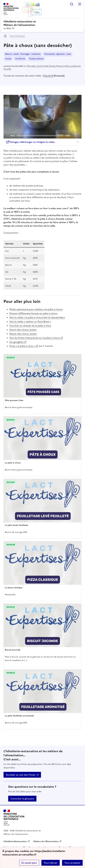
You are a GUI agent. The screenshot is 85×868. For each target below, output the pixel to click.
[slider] (40, 136)
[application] (42, 117)
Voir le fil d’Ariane (17, 36)
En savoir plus (29, 863)
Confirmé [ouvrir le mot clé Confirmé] (20, 59)
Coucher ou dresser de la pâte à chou (30, 326)
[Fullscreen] (78, 135)
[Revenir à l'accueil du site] (14, 818)
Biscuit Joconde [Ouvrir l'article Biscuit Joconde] (13, 650)
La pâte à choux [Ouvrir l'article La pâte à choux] (13, 463)
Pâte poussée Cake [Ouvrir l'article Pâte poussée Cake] (14, 400)
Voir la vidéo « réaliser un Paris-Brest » (30, 321)
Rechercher (72, 4)
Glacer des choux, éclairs (23, 334)
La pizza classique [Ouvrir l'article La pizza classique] (14, 588)
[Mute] (73, 135)
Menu (80, 4)
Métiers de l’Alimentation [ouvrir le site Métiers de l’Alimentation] (46, 841)
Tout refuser (51, 863)
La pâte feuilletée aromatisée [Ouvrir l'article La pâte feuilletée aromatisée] (19, 716)
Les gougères (16, 342)
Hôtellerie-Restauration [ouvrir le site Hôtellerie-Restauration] (15, 841)
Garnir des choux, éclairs (23, 330)
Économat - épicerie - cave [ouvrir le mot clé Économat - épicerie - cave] (58, 54)
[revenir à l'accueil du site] (42, 23)
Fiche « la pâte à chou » (22, 346)
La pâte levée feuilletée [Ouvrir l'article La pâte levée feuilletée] (16, 525)
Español (48, 76)
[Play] (43, 117)
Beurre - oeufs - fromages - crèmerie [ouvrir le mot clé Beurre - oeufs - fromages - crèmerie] (23, 54)
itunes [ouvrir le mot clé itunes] (8, 59)
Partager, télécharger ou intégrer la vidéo (30, 142)
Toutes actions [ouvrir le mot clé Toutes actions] (36, 59)
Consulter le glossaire (22, 799)
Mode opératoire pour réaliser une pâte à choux (36, 309)
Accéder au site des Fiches (21, 775)
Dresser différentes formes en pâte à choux (33, 313)
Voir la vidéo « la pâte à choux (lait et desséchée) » (37, 317)
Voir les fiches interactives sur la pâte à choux (35, 338)
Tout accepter (72, 863)
